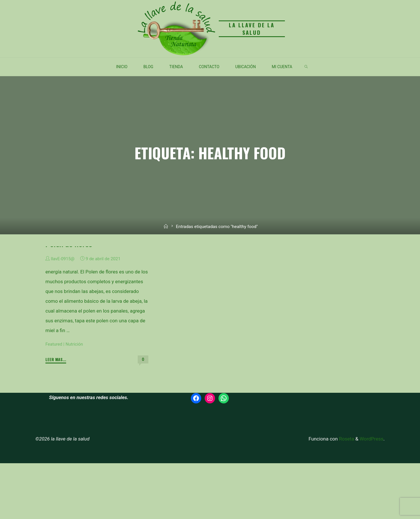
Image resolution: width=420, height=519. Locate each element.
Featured (54, 400)
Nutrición (75, 400)
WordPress (372, 495)
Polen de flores (69, 300)
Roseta (346, 495)
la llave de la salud (251, 29)
